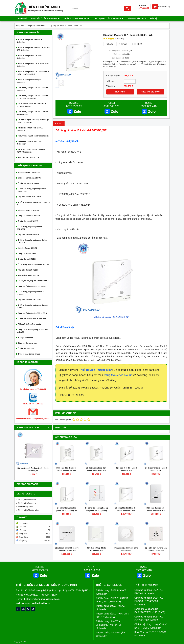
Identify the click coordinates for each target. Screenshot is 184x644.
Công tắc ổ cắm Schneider (45, 19)
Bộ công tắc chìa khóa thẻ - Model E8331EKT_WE (126, 509)
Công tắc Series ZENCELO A (30, 178)
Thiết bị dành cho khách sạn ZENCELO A (33, 204)
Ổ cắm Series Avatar (26, 349)
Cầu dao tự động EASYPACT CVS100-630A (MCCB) (33, 113)
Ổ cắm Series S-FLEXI (27, 259)
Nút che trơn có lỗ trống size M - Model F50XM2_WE (33, 470)
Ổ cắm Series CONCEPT (28, 221)
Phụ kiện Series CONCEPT (29, 235)
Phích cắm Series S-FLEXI (29, 275)
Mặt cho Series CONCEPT (29, 210)
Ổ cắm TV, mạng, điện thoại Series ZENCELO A (31, 190)
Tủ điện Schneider (25, 338)
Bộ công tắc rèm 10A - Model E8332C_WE (111, 317)
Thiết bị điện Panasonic (27, 503)
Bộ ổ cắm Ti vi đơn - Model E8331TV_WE (156, 469)
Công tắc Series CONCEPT (29, 216)
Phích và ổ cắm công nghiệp (30, 324)
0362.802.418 (149, 106)
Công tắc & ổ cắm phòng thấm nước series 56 (32, 331)
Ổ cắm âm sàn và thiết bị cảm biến (32, 319)
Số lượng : (111, 81)
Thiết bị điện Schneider (76, 19)
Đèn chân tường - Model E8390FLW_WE (96, 549)
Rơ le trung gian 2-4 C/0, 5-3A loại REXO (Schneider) (31, 151)
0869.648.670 (111, 106)
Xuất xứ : (117, 54)
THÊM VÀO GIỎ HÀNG (151, 92)
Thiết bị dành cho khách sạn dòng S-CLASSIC (32, 307)
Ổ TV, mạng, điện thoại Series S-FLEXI (34, 265)
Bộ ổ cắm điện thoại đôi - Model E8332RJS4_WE (67, 469)
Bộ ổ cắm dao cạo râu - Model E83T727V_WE (156, 509)
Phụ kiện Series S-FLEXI (28, 270)
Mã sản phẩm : (115, 50)
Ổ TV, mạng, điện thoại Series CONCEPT (29, 228)
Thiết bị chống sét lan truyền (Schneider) (29, 81)
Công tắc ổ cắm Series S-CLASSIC (32, 286)
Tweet (123, 44)
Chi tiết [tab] (59, 123)
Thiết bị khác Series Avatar (29, 354)
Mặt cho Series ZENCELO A (29, 172)
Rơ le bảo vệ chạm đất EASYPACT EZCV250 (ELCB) (31, 105)
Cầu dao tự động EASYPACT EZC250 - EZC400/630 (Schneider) (33, 97)
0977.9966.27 (74, 106)
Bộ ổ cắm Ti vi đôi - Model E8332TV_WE (126, 469)
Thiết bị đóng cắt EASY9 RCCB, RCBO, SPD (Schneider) (33, 49)
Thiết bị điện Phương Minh (28, 510)
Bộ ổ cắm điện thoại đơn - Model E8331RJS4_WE (97, 469)
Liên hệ (153, 19)
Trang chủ (22, 19)
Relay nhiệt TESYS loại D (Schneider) (33, 136)
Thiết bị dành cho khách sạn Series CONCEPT (32, 241)
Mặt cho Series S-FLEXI (28, 248)
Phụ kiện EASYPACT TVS (28, 157)
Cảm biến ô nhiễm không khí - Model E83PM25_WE (67, 549)
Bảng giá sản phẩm (136, 19)
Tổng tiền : (111, 86)
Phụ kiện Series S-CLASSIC (29, 300)
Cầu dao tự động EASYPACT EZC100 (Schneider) (32, 89)
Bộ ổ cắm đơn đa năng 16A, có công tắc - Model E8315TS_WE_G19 (156, 551)
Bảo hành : (116, 58)
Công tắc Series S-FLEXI (28, 254)
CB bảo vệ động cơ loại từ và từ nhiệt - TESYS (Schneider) (33, 121)
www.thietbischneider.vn (38, 603)
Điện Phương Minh (25, 507)
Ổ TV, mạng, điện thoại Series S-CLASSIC (31, 293)
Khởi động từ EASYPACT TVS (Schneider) (29, 143)
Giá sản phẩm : (113, 76)
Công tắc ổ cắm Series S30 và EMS (32, 313)
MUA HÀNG (120, 92)
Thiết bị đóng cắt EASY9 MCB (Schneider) (30, 41)
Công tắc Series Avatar (27, 343)
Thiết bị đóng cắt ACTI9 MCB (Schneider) (29, 57)
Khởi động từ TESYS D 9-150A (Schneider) (30, 129)
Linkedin (137, 44)
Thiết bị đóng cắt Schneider (108, 19)
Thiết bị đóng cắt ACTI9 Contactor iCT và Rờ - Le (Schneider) (33, 73)
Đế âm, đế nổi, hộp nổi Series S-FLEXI (33, 281)
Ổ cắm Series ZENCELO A (29, 183)
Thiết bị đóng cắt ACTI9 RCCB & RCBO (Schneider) (33, 65)
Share (109, 44)
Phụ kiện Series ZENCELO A (30, 197)
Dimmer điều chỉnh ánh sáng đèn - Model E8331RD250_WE (126, 551)
